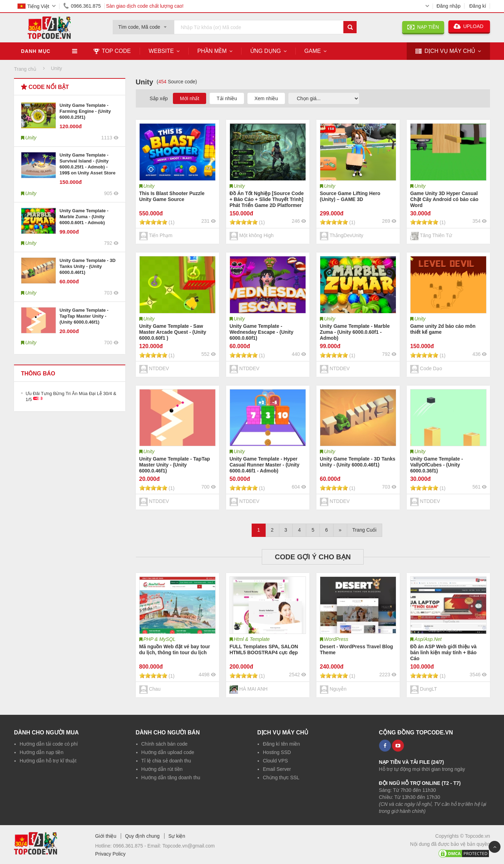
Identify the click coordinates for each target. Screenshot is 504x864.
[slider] (153, 222)
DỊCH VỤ (445, 51)
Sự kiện (177, 836)
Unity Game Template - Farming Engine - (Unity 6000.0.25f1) (85, 111)
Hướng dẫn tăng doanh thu (171, 777)
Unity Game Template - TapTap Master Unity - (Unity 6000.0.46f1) (84, 316)
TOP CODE (112, 51)
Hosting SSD (277, 752)
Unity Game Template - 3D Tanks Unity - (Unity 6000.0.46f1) (87, 266)
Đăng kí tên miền (281, 744)
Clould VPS (275, 761)
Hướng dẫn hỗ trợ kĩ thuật (48, 761)
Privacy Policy (110, 854)
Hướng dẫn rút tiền (162, 769)
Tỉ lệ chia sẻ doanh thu (166, 761)
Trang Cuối (365, 530)
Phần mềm (212, 51)
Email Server (277, 769)
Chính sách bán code (164, 744)
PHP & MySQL (160, 639)
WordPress (336, 639)
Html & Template (252, 639)
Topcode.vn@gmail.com (189, 846)
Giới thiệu (106, 836)
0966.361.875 (81, 6)
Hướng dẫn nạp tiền (41, 752)
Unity (149, 186)
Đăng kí (478, 6)
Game (313, 51)
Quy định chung (142, 836)
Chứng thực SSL (281, 777)
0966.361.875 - (130, 846)
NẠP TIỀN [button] (423, 27)
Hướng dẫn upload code (168, 752)
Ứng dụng (266, 51)
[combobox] (143, 25)
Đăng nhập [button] (449, 6)
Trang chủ (25, 69)
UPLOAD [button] (469, 26)
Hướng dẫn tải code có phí (49, 744)
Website (161, 51)
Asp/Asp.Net (428, 639)
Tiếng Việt (33, 6)
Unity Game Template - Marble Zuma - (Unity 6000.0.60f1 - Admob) (84, 217)
